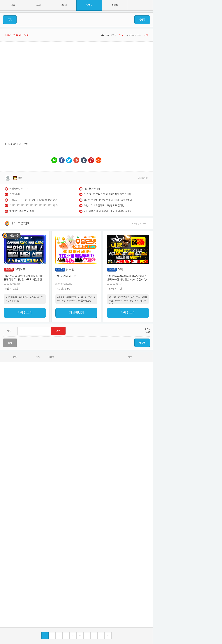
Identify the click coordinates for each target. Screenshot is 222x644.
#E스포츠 (72, 301)
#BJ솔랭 (112, 297)
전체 (10, 343)
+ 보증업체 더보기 (140, 223)
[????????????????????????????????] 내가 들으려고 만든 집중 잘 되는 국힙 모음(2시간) (35, 206)
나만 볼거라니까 (92, 189)
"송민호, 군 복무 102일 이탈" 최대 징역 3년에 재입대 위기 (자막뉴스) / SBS (110, 194)
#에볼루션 (24, 297)
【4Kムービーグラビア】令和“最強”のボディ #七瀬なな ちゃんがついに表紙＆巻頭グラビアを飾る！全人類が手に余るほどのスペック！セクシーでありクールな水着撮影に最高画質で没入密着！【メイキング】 (35, 200)
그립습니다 (15, 194)
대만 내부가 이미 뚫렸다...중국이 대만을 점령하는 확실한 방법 (110, 211)
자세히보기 (25, 313)
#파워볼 (61, 297)
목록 (10, 20)
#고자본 (139, 301)
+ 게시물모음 (142, 178)
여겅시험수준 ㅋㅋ (19, 189)
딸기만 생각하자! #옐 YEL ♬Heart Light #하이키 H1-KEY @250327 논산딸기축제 (110, 200)
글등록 (142, 20)
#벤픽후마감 (124, 297)
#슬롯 (33, 297)
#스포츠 (89, 297)
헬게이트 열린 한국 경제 (22, 211)
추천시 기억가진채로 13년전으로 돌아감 (104, 206)
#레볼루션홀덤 (84, 301)
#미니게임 (14, 301)
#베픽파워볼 (11, 297)
